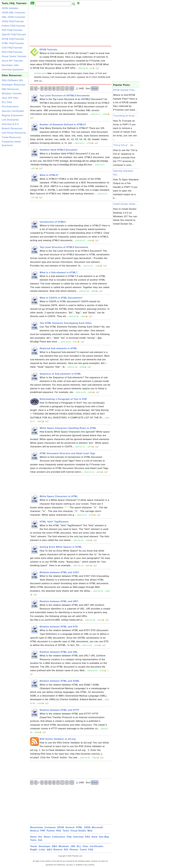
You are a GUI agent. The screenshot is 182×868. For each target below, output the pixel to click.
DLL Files (7, 102)
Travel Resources (11, 137)
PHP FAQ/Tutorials (12, 30)
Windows (64, 846)
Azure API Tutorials (12, 61)
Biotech (58, 850)
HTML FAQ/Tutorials (13, 43)
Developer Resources (14, 85)
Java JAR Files (10, 98)
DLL (79, 846)
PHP (43, 831)
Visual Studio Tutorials (14, 56)
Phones (74, 850)
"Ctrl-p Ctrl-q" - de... (124, 145)
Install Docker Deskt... (125, 204)
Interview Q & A (10, 124)
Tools (66, 831)
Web (90, 831)
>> (72, 88)
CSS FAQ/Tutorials (12, 48)
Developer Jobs (10, 65)
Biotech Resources (12, 128)
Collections (59, 837)
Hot (40, 837)
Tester (34, 846)
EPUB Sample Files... (125, 90)
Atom (95, 837)
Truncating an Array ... (125, 116)
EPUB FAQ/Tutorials (13, 39)
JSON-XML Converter (14, 13)
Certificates (97, 846)
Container (50, 827)
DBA (55, 846)
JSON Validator (10, 8)
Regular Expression (13, 115)
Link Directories (10, 120)
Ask (40, 840)
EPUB (61, 827)
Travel (83, 850)
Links (42, 850)
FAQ (69, 837)
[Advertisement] (15, 189)
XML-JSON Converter (14, 17)
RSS (59, 831)
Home (33, 837)
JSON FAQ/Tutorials (13, 21)
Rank (95, 88)
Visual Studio (78, 831)
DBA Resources (10, 89)
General (70, 827)
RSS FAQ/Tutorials (12, 52)
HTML (79, 827)
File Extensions (10, 107)
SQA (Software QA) (12, 80)
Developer (45, 846)
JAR (73, 846)
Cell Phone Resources (14, 133)
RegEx (34, 850)
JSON (87, 827)
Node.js (35, 831)
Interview (78, 837)
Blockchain (37, 827)
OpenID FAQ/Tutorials (14, 34)
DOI (66, 850)
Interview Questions (13, 70)
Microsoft (97, 827)
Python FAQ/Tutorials (13, 26)
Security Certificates (13, 111)
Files (86, 846)
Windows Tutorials (12, 94)
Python (51, 831)
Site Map (104, 837)
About (47, 837)
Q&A (50, 850)
